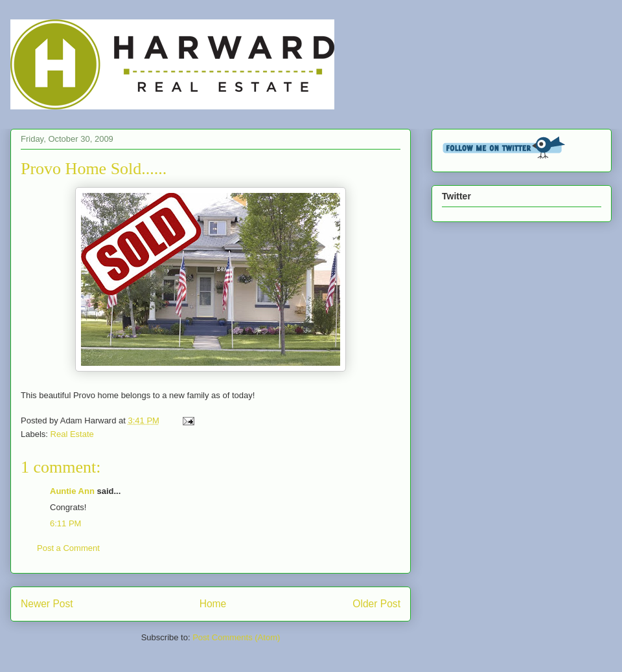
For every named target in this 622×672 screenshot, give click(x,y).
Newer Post (47, 604)
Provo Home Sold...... (94, 169)
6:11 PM (65, 523)
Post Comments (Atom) (236, 637)
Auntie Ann (72, 491)
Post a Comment (68, 548)
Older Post (376, 604)
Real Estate (72, 434)
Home (213, 604)
